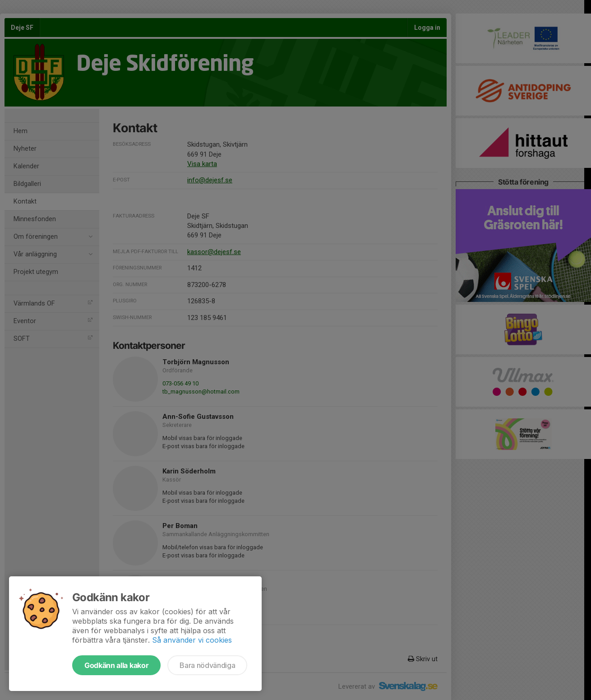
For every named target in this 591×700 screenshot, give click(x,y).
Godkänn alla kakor (116, 665)
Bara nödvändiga (207, 665)
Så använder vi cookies (192, 640)
